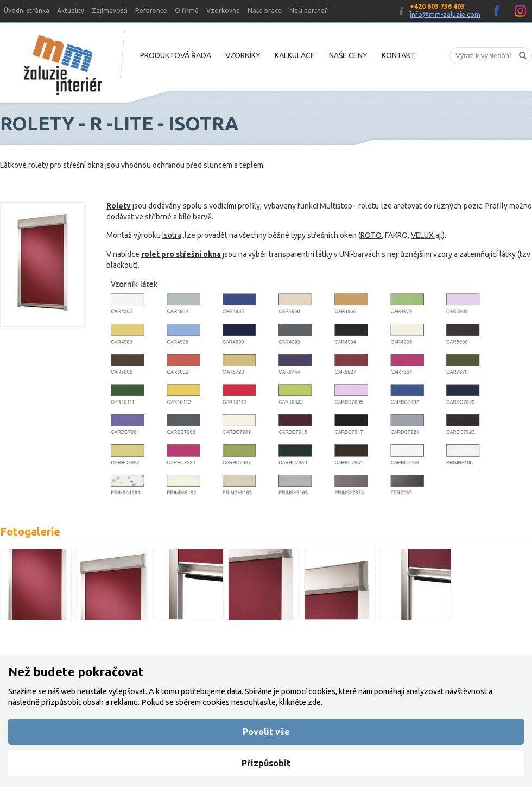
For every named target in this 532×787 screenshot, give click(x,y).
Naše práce (265, 11)
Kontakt (398, 55)
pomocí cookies (308, 691)
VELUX (423, 235)
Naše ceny (348, 55)
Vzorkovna (223, 11)
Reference (151, 11)
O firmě (187, 11)
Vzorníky (243, 55)
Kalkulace (295, 55)
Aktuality (71, 11)
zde (314, 702)
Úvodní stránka (27, 11)
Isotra (172, 235)
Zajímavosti (110, 11)
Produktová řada (176, 55)
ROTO (371, 235)
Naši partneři (309, 11)
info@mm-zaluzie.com (445, 14)
